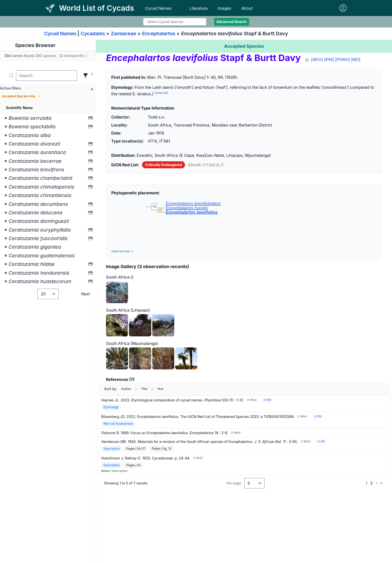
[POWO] (342, 60)
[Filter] (85, 76)
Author (126, 389)
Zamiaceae (123, 34)
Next (86, 294)
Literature (198, 8)
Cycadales (93, 34)
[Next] (376, 483)
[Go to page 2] (371, 483)
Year (160, 389)
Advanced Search (232, 22)
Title (144, 389)
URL (321, 441)
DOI (267, 400)
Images (224, 8)
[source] (161, 93)
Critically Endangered (163, 165)
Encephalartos (159, 34)
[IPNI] (329, 60)
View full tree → (122, 251)
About (247, 8)
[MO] (356, 60)
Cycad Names (158, 8)
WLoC (252, 400)
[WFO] (317, 60)
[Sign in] (343, 8)
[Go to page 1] (366, 483)
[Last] (381, 483)
